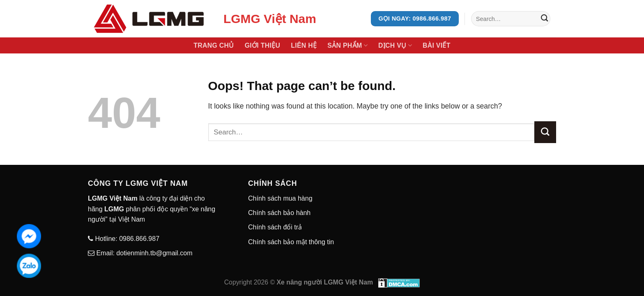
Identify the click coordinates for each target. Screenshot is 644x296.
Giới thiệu (263, 45)
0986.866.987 (138, 239)
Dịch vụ (395, 45)
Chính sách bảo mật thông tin (291, 242)
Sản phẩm (347, 45)
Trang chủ (214, 45)
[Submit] (544, 19)
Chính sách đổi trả (275, 227)
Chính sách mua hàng (280, 198)
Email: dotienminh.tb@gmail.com (144, 253)
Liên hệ (304, 45)
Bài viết (437, 45)
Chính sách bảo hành (279, 213)
